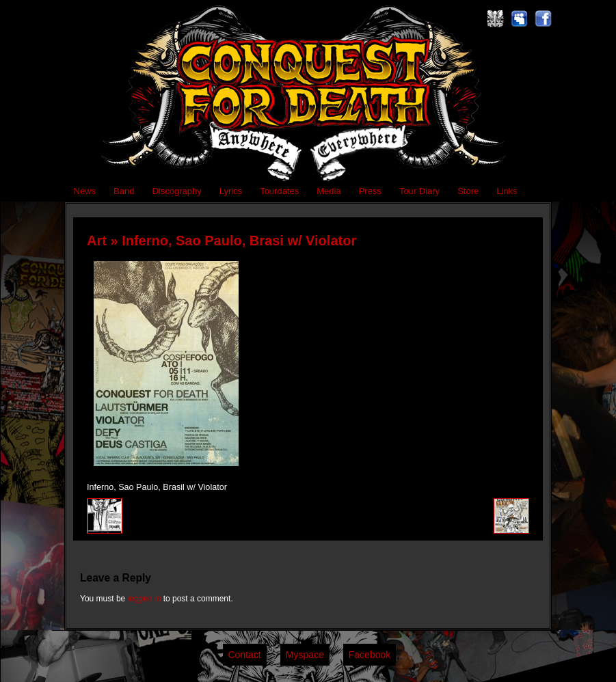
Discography (176, 191)
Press (370, 191)
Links (507, 191)
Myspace (305, 655)
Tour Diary (419, 191)
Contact (245, 655)
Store (468, 191)
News (85, 191)
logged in (145, 599)
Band (124, 191)
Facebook (370, 655)
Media (329, 191)
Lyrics (231, 191)
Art (97, 241)
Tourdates (279, 191)
